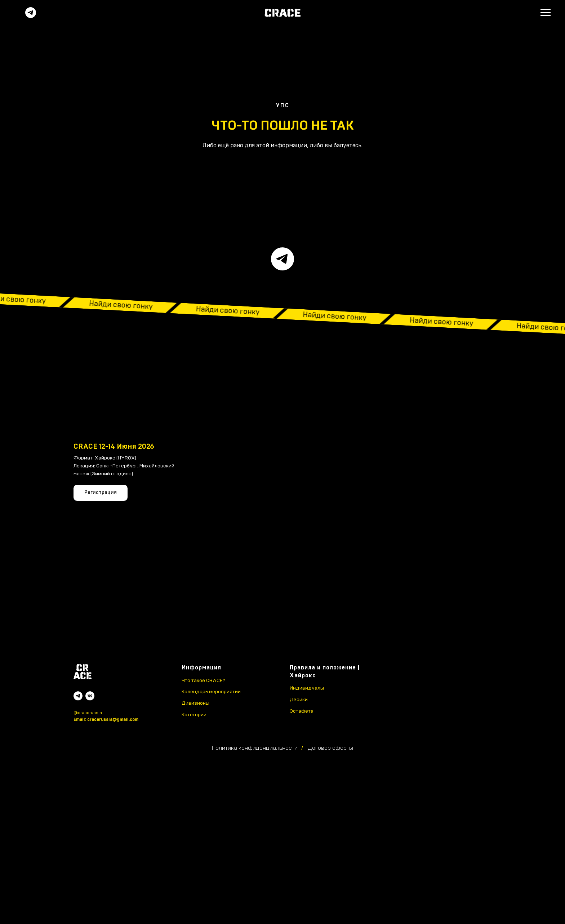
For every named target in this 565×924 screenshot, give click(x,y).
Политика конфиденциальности (255, 748)
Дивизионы (195, 703)
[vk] (90, 696)
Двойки (299, 700)
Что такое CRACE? (203, 681)
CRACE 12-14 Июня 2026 (114, 447)
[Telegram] (31, 16)
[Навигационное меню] (546, 13)
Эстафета (302, 711)
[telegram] (282, 259)
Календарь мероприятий (211, 692)
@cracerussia (88, 713)
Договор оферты (331, 748)
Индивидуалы (307, 688)
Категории (194, 715)
